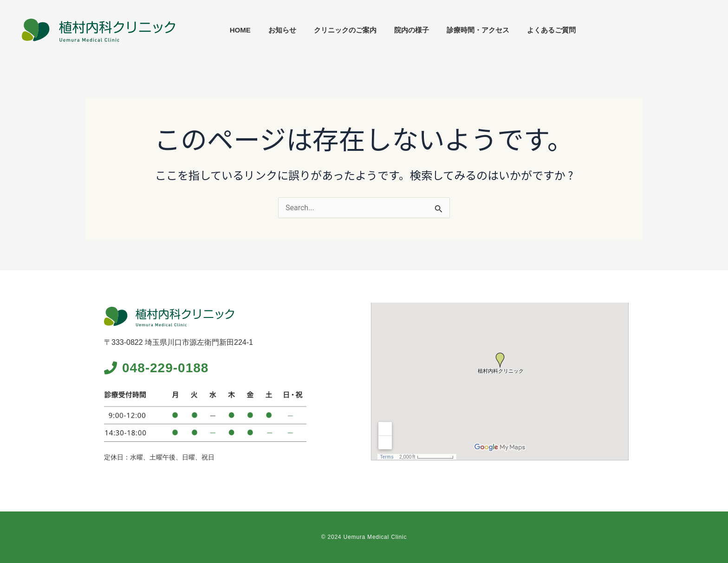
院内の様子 (540, 30)
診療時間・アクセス (607, 30)
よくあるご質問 (680, 30)
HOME (369, 30)
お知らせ (411, 30)
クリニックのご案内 (474, 30)
